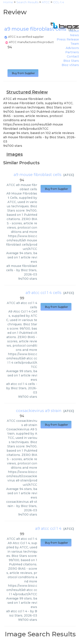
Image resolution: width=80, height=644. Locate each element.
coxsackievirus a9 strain (39, 411)
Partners (72, 52)
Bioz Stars (71, 61)
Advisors (72, 48)
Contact (73, 56)
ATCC (74, 30)
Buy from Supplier (23, 73)
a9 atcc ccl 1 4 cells (44, 293)
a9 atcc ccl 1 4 (48, 529)
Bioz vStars (70, 65)
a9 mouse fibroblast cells (38, 175)
